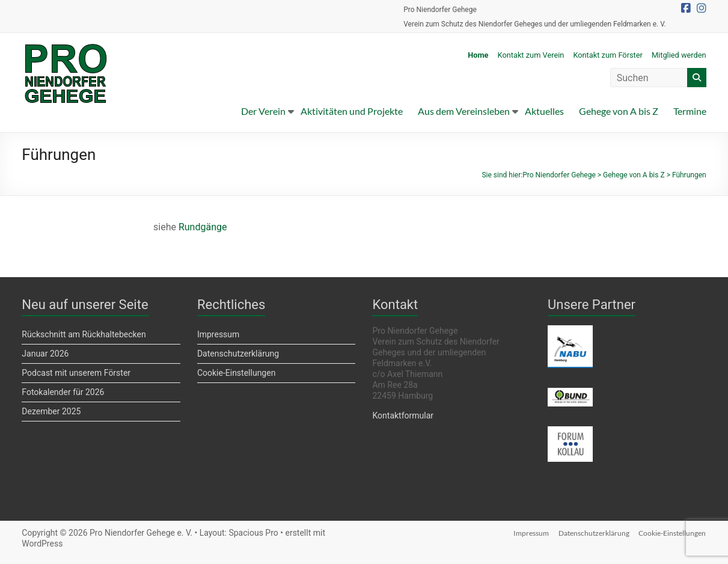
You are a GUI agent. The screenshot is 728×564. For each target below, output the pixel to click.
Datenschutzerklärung (238, 354)
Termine (690, 111)
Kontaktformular (403, 415)
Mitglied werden (679, 55)
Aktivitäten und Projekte (352, 111)
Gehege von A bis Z (619, 111)
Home (478, 55)
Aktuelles (544, 111)
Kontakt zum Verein (531, 55)
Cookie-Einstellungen (236, 373)
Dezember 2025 (51, 411)
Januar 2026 (45, 354)
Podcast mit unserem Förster (76, 373)
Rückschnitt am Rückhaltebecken (84, 334)
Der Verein (263, 111)
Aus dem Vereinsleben (464, 111)
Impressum (218, 334)
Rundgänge (203, 227)
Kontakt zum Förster (608, 55)
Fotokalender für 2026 (63, 392)
